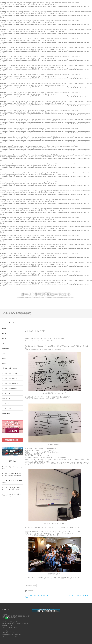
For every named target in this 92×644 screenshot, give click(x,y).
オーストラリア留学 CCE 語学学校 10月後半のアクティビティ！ (12, 475)
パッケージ (5, 403)
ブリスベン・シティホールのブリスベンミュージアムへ (41, 596)
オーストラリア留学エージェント (46, 294)
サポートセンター (7, 398)
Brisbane (5, 328)
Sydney (4, 358)
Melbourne (31, 591)
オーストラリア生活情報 (9, 373)
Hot (3, 343)
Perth (4, 353)
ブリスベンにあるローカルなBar (79, 595)
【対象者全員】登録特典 (9, 368)
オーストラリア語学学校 (9, 388)
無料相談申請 (6, 413)
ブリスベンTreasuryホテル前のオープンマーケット (12, 495)
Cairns (4, 333)
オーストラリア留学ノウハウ (11, 378)
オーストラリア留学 (31, 586)
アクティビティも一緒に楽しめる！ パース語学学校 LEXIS (11, 488)
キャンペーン (6, 393)
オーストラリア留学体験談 (10, 383)
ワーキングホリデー (8, 408)
